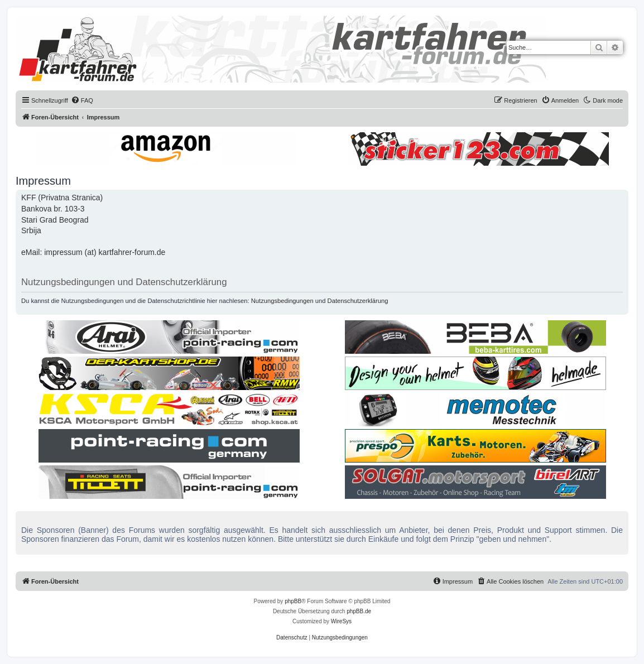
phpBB (293, 601)
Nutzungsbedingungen (282, 301)
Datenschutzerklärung (358, 301)
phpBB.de (359, 611)
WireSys (341, 621)
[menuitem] (82, 100)
